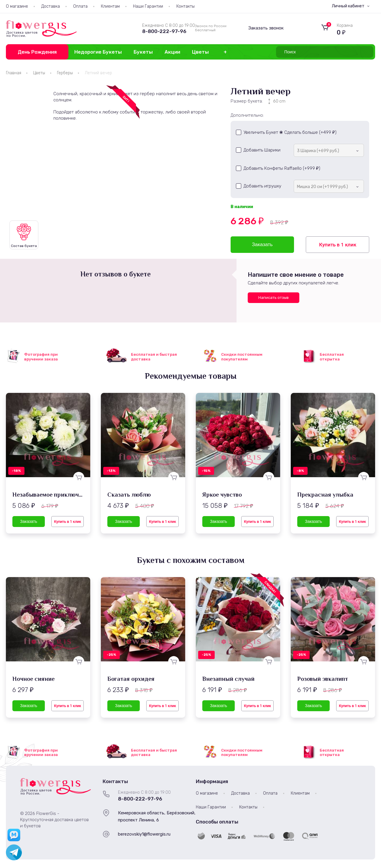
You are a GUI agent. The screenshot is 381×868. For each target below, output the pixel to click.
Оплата (80, 6)
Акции (172, 52)
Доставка (51, 6)
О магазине (17, 6)
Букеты (143, 52)
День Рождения (37, 52)
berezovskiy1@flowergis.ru (144, 834)
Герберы (65, 73)
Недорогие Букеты (98, 52)
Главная (14, 73)
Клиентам (110, 6)
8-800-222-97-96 (164, 31)
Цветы (200, 52)
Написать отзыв (274, 298)
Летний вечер (98, 73)
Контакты (185, 6)
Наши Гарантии (148, 6)
